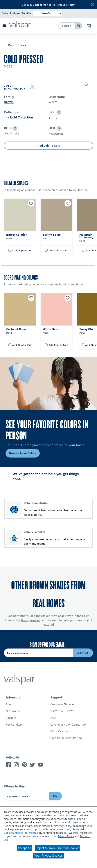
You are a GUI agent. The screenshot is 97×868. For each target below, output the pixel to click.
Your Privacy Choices (48, 856)
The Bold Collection (18, 117)
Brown (9, 102)
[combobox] (67, 26)
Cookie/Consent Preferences (21, 833)
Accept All (24, 848)
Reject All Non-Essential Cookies (58, 848)
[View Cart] (89, 26)
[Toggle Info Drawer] (61, 87)
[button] (4, 26)
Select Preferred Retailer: (17, 13)
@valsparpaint (30, 620)
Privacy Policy (63, 826)
